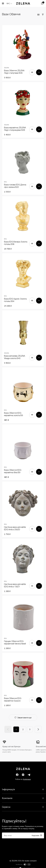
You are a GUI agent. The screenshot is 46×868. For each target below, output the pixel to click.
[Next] (38, 729)
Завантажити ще (23, 718)
